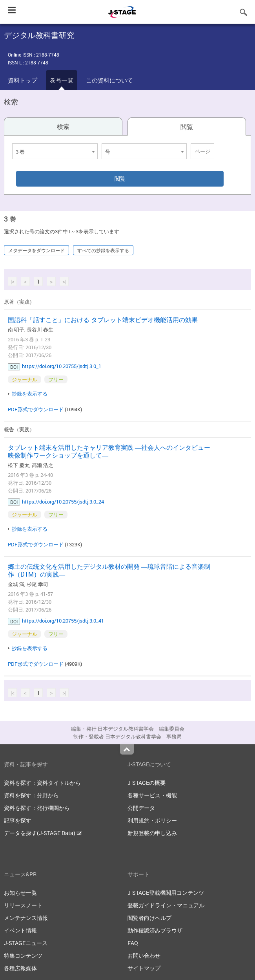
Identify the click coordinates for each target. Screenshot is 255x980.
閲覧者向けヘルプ (149, 918)
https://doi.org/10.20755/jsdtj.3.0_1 (62, 366)
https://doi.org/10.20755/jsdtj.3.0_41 (63, 621)
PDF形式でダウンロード (36, 409)
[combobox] (55, 151)
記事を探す (18, 820)
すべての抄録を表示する (103, 250)
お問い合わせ (144, 955)
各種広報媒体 (20, 968)
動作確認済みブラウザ (155, 930)
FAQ (133, 943)
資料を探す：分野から (31, 795)
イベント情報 (20, 930)
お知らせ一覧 (20, 893)
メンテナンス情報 (26, 918)
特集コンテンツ (23, 955)
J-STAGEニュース (26, 943)
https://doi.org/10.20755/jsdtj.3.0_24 (63, 502)
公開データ (141, 808)
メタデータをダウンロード (36, 250)
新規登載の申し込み (152, 833)
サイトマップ (144, 968)
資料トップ (23, 80)
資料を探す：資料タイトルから (42, 783)
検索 (63, 126)
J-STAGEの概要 (147, 783)
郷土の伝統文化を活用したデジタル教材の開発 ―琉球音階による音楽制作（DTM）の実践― (109, 570)
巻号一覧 (62, 80)
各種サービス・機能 (152, 795)
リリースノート (23, 905)
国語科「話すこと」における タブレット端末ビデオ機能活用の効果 (103, 320)
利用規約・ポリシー (152, 820)
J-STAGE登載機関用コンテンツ (166, 893)
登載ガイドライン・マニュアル (166, 905)
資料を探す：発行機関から (37, 808)
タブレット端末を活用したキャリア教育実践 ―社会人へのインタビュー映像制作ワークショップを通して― (109, 451)
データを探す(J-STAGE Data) (43, 833)
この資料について (109, 80)
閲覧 (187, 127)
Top (127, 749)
